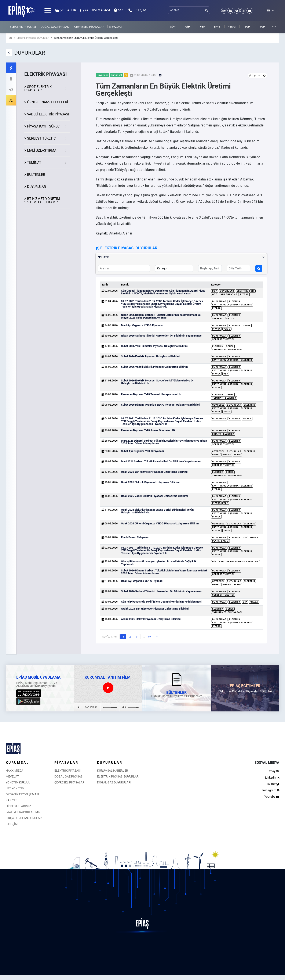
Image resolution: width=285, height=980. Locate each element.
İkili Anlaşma (229, 294)
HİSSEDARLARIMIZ (18, 806)
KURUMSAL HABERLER (113, 771)
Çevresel (218, 405)
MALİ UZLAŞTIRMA (42, 150)
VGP (262, 27)
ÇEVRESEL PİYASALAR (89, 27)
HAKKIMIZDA (14, 771)
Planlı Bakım (220, 541)
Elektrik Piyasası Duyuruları (33, 38)
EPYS (217, 27)
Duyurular (227, 291)
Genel (247, 325)
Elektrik (242, 291)
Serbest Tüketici (223, 318)
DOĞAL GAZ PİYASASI (55, 27)
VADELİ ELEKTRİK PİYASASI (48, 114)
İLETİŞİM (12, 824)
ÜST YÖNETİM (15, 788)
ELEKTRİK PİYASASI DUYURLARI (118, 776)
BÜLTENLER (36, 175)
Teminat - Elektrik (224, 398)
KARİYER (12, 800)
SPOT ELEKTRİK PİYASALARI (38, 88)
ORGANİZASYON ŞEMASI (22, 794)
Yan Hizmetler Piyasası (227, 350)
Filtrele (181, 257)
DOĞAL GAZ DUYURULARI (114, 782)
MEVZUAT (116, 27)
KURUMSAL (17, 763)
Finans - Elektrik (223, 434)
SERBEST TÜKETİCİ (42, 138)
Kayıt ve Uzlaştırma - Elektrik (232, 305)
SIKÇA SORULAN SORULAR (24, 818)
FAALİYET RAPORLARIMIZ (23, 812)
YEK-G (232, 27)
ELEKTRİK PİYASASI (23, 27)
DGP (215, 291)
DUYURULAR (36, 187)
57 (150, 637)
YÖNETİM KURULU (18, 782)
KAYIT (44, 126)
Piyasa (244, 294)
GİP (188, 27)
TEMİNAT (34, 163)
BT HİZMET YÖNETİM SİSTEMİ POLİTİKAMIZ (42, 200)
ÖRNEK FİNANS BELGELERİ (47, 102)
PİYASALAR (66, 763)
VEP (202, 27)
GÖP (173, 27)
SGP (247, 27)
